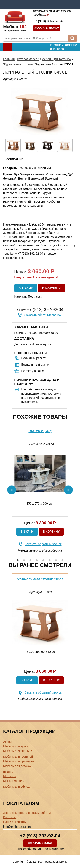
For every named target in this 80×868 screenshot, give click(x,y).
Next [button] (68, 490)
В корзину (51, 288)
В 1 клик (26, 288)
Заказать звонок (47, 28)
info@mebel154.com (17, 827)
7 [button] (56, 560)
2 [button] (24, 560)
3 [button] (31, 560)
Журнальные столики (18, 64)
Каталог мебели (28, 59)
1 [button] (18, 560)
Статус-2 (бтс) (40, 431)
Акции (7, 742)
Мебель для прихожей (19, 761)
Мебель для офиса (16, 787)
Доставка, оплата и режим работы (27, 813)
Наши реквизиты (15, 822)
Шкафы (8, 772)
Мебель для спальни (18, 751)
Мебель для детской (17, 766)
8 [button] (63, 560)
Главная (9, 59)
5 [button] (43, 560)
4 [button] (37, 560)
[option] (40, 490)
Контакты (10, 817)
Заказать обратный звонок (43, 315)
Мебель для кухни (16, 746)
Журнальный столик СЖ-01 (40, 579)
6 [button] (50, 560)
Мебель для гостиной (56, 59)
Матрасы (9, 776)
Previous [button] (12, 490)
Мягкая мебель (14, 781)
